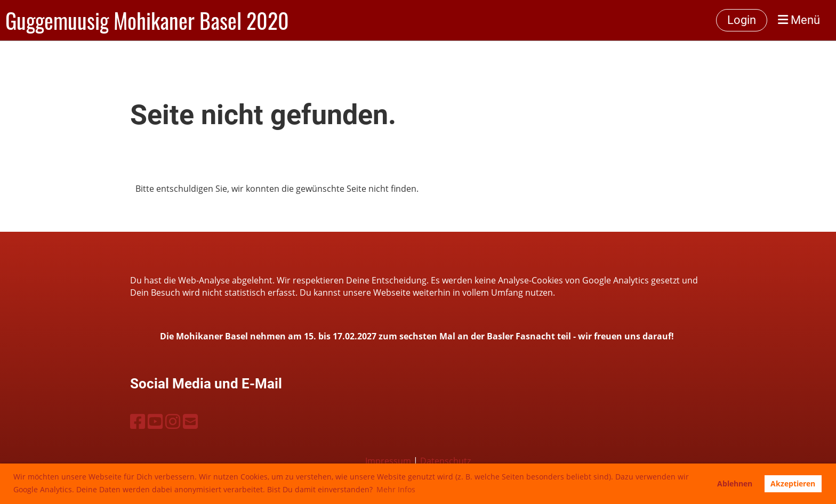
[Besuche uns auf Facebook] (138, 421)
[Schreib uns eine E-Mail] (190, 421)
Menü (799, 20)
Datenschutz (445, 461)
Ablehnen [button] (735, 483)
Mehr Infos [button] (396, 489)
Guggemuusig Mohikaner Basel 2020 (147, 20)
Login (742, 20)
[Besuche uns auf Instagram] (173, 421)
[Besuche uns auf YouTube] (155, 421)
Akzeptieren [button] (793, 483)
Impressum (388, 461)
